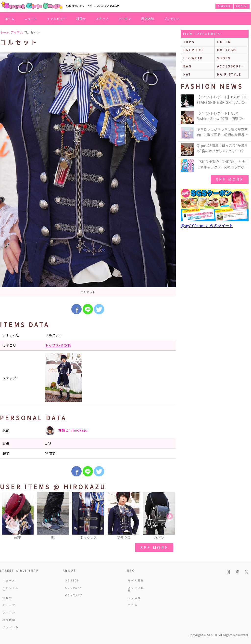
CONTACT (74, 595)
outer (224, 42)
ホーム (10, 19)
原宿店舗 (148, 19)
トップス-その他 (58, 345)
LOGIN (242, 6)
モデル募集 (136, 580)
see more (154, 547)
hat (187, 74)
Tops (189, 42)
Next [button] (170, 516)
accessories (232, 66)
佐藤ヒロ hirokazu (66, 431)
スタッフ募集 (136, 589)
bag (188, 66)
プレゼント (172, 19)
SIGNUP (224, 6)
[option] (88, 175)
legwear (193, 58)
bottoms (227, 50)
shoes (224, 58)
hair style (229, 74)
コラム (133, 605)
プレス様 (134, 598)
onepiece (194, 50)
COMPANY (74, 588)
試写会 (81, 19)
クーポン (125, 19)
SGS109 (72, 580)
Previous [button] (6, 516)
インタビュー (56, 19)
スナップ (102, 19)
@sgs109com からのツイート (207, 225)
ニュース (31, 19)
